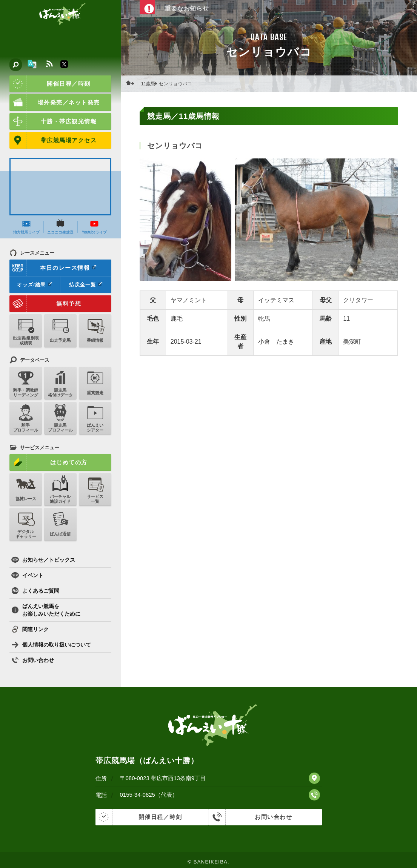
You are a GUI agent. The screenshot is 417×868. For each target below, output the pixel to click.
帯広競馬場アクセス (53, 140)
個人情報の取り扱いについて (51, 645)
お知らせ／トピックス (43, 560)
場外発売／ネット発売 (55, 103)
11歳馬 (150, 84)
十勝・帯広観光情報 (53, 121)
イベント (27, 575)
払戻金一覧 (86, 284)
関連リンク (30, 629)
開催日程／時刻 (50, 84)
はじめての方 (48, 462)
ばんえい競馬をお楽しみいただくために (46, 610)
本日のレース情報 (53, 268)
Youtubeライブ (94, 227)
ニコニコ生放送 (60, 227)
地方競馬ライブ (26, 227)
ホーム (132, 84)
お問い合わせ (33, 660)
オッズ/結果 (35, 284)
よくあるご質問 (35, 591)
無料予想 (45, 304)
